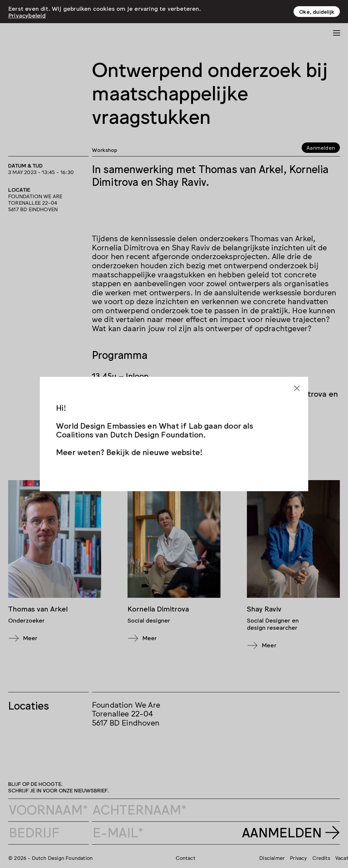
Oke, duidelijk (317, 11)
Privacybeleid (27, 15)
